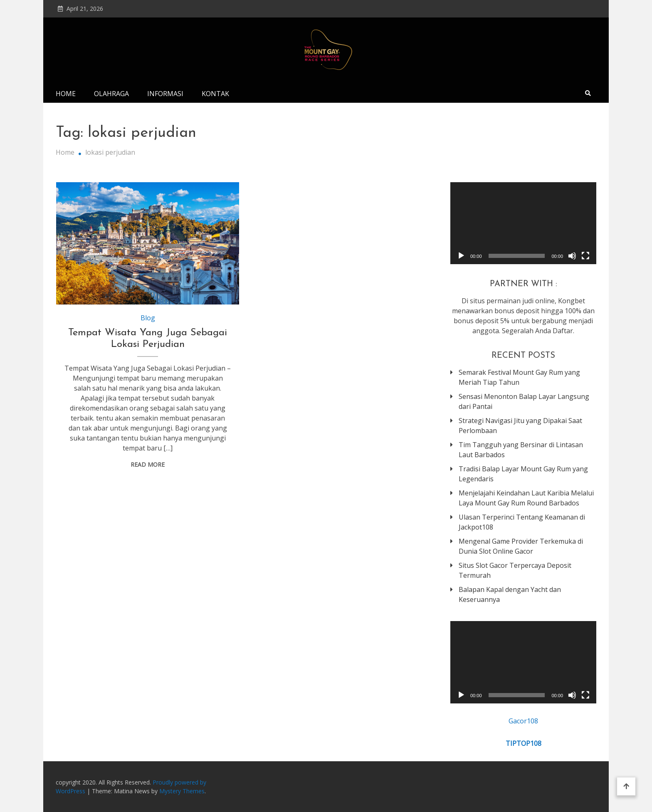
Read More (148, 464)
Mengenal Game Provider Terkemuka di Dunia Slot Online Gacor (521, 546)
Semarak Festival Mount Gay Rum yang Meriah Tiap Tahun (519, 377)
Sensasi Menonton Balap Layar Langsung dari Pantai (524, 401)
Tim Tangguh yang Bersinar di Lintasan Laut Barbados (521, 450)
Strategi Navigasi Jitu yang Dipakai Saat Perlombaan (520, 426)
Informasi (165, 94)
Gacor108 (523, 721)
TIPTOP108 (524, 743)
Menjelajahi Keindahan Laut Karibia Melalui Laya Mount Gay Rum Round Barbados (526, 498)
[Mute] (572, 256)
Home (66, 94)
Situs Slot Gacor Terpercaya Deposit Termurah (515, 570)
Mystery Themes (182, 791)
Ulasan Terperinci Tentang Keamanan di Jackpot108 (522, 522)
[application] (523, 223)
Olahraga (111, 94)
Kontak (215, 94)
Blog (148, 318)
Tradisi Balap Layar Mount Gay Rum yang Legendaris (523, 474)
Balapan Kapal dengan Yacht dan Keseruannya (510, 594)
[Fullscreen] (585, 256)
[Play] (461, 256)
